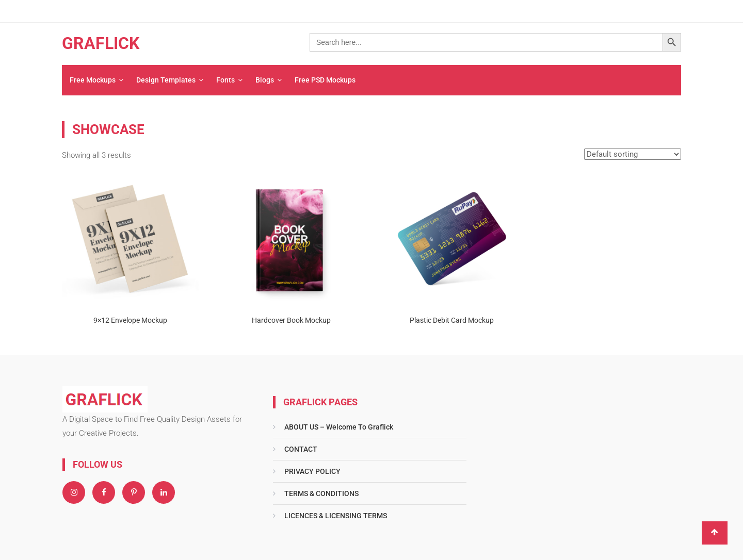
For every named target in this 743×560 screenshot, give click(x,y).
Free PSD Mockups (325, 80)
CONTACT (301, 449)
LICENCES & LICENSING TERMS (336, 516)
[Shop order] (633, 154)
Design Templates (166, 80)
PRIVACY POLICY (312, 471)
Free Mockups (93, 80)
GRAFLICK (101, 43)
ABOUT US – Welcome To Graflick (339, 427)
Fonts (225, 80)
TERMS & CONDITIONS (321, 493)
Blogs (265, 80)
